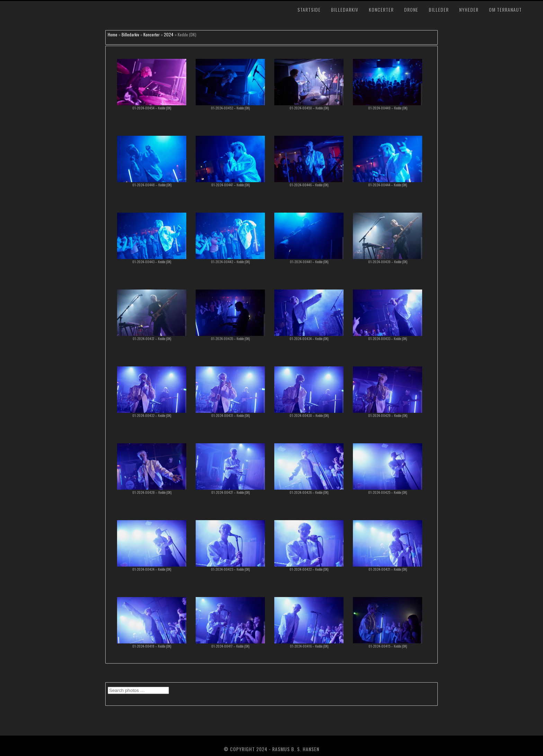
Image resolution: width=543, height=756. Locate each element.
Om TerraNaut (505, 10)
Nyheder (469, 10)
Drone (411, 10)
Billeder (439, 10)
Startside (309, 10)
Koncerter (381, 10)
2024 (169, 34)
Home (113, 34)
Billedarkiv (345, 10)
